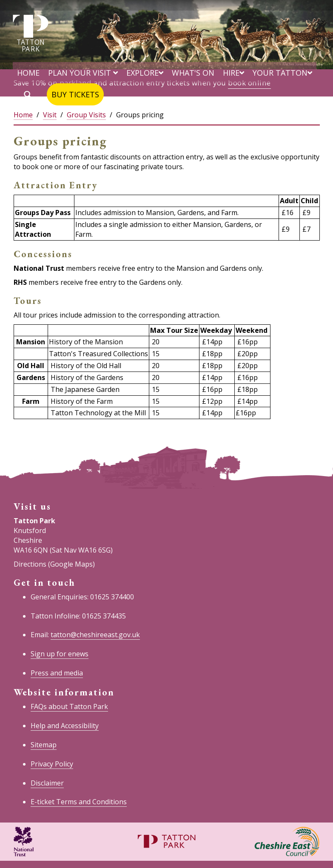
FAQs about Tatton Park (69, 706)
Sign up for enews (60, 654)
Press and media (57, 673)
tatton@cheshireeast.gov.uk (95, 635)
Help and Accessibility (65, 726)
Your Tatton (282, 73)
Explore (145, 73)
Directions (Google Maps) (54, 564)
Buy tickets (75, 94)
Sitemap (44, 745)
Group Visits (86, 115)
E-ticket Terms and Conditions (79, 802)
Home (28, 73)
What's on (193, 73)
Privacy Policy (52, 764)
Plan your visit (83, 73)
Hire (233, 73)
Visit (50, 115)
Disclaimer (47, 783)
